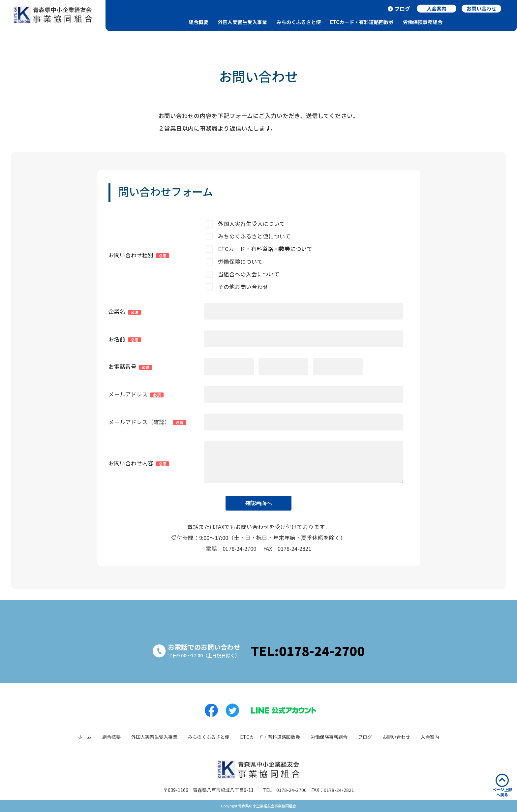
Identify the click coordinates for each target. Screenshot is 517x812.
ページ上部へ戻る (502, 785)
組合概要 (198, 22)
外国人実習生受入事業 (242, 22)
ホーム (85, 737)
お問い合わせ (396, 737)
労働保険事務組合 (423, 22)
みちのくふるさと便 (299, 22)
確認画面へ (258, 503)
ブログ (402, 9)
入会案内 (430, 737)
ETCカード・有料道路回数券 (362, 22)
